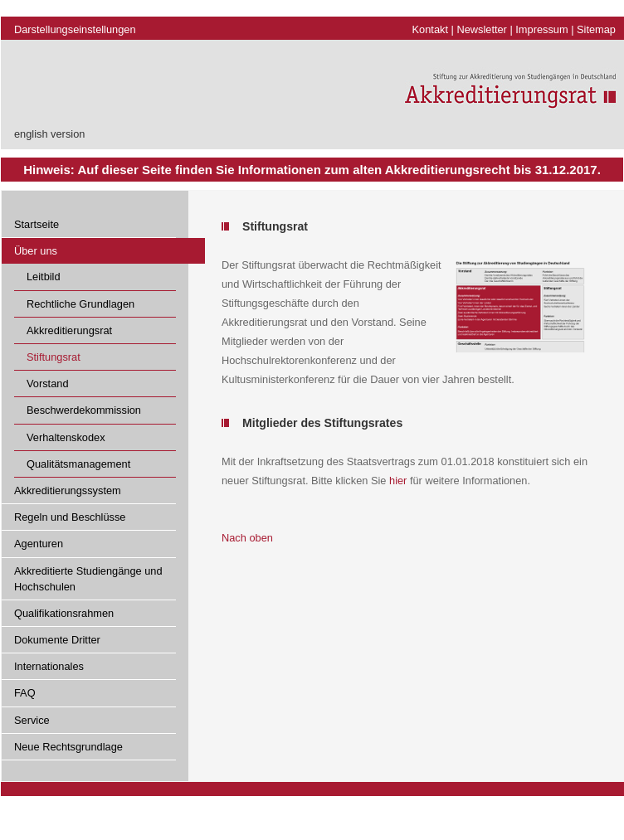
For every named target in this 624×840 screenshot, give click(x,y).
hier (398, 481)
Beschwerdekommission (84, 410)
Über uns (36, 251)
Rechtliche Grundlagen (80, 304)
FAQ (25, 693)
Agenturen (39, 544)
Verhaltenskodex (66, 437)
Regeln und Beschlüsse (70, 517)
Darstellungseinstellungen (75, 29)
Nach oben (247, 538)
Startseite (37, 224)
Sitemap (596, 29)
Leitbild (44, 277)
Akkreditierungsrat (69, 330)
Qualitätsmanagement (78, 464)
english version (49, 134)
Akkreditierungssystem (68, 490)
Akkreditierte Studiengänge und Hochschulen (88, 579)
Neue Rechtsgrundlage (68, 747)
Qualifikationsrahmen (64, 613)
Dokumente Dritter (57, 640)
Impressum (541, 29)
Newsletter (481, 29)
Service (32, 720)
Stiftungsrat (54, 357)
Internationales (49, 666)
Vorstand (48, 384)
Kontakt (430, 29)
